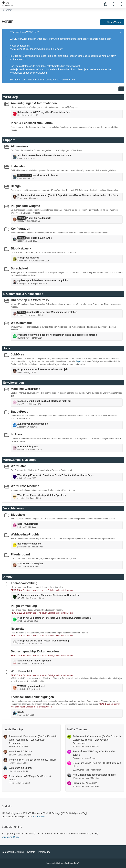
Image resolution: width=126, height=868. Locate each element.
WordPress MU (21, 671)
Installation (19, 166)
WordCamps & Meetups (20, 460)
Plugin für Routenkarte (39, 218)
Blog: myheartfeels (28, 524)
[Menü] (122, 4)
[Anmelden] (114, 4)
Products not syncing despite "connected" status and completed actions (57, 335)
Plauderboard (20, 554)
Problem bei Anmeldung (85, 783)
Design (16, 186)
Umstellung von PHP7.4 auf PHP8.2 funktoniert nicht (97, 765)
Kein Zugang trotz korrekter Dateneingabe (94, 775)
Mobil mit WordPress (26, 389)
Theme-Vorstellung (24, 583)
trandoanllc (39, 817)
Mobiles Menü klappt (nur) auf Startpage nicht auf (44, 401)
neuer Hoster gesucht (29, 544)
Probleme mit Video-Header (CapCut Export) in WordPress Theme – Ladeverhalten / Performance (69, 195)
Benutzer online (12, 827)
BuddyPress (19, 412)
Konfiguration (21, 229)
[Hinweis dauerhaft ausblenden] (121, 32)
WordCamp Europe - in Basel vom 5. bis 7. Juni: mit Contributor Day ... (56, 475)
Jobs (7, 348)
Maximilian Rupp (10, 837)
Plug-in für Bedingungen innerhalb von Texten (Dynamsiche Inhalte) (54, 618)
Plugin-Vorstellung (24, 606)
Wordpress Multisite (28, 258)
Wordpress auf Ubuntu (45, 175)
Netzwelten (19, 629)
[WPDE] (7, 4)
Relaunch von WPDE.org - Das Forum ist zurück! (44, 112)
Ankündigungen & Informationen (34, 103)
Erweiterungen (14, 383)
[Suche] (105, 4)
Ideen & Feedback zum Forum (32, 123)
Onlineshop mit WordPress (30, 300)
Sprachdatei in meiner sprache (34, 660)
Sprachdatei (19, 268)
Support (9, 140)
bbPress (17, 434)
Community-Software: (63, 863)
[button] (121, 89)
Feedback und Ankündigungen (32, 697)
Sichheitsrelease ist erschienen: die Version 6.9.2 (44, 155)
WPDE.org (10, 97)
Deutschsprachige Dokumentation (35, 651)
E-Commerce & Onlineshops (23, 294)
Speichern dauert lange (39, 238)
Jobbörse (17, 354)
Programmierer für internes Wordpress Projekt (43, 369)
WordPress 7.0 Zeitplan (30, 563)
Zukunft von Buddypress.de (33, 424)
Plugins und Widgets (25, 206)
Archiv (8, 577)
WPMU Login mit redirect (31, 686)
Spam (21, 712)
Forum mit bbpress (28, 447)
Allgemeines (20, 146)
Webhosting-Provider (26, 534)
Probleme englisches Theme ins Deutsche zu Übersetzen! (49, 595)
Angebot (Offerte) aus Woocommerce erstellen (52, 312)
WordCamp (19, 466)
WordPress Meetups (25, 486)
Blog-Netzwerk (21, 248)
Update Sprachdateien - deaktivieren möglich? (43, 280)
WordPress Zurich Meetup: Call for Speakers (42, 495)
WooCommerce (22, 323)
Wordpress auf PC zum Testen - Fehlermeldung (43, 641)
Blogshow (18, 515)
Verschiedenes (14, 508)
